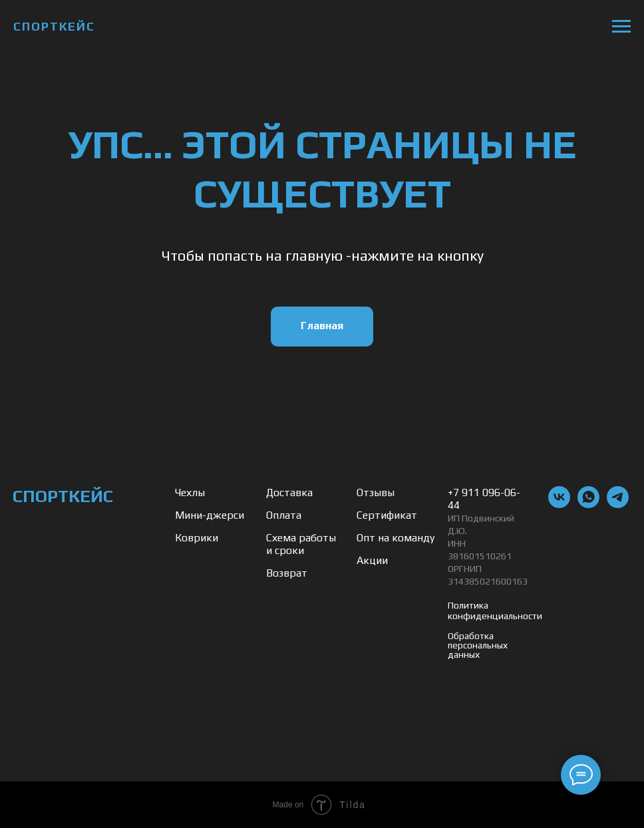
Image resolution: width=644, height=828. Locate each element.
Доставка (289, 492)
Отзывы (376, 492)
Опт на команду (396, 538)
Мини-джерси (210, 515)
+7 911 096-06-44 (484, 499)
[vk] (559, 504)
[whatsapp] (588, 504)
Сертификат (387, 515)
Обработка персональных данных (478, 645)
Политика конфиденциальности (495, 611)
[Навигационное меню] (621, 27)
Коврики (197, 538)
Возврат (287, 573)
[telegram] (618, 504)
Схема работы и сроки (301, 544)
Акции (372, 560)
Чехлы (190, 492)
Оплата (284, 515)
